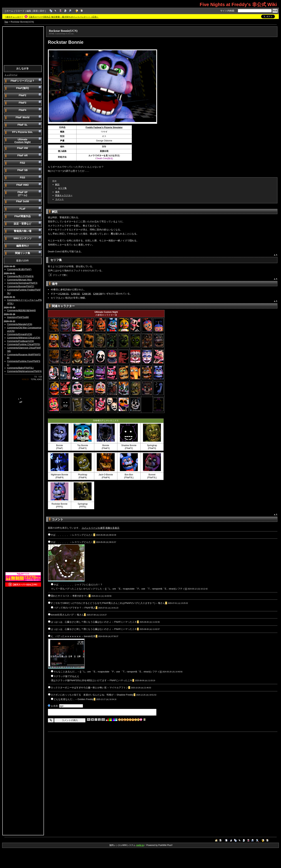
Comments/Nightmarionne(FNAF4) (24, 371)
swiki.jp (140, 845)
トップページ (11, 75)
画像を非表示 (112, 528)
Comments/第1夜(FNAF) (19, 269)
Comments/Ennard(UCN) (20, 334)
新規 (35, 11)
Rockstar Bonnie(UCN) (63, 31)
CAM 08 (98, 294)
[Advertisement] (23, 46)
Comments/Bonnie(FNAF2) (21, 286)
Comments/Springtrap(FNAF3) (22, 283)
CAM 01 (64, 294)
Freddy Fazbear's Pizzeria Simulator (104, 127)
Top (6, 22)
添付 (42, 11)
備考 (57, 192)
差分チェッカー (14, 17)
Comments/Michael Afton (20, 280)
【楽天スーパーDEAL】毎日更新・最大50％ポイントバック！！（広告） (64, 17)
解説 (57, 184)
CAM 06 (86, 294)
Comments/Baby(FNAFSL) (20, 368)
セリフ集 (62, 188)
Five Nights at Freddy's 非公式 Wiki (238, 4)
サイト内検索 (227, 11)
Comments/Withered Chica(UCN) (24, 338)
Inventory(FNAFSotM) (18, 317)
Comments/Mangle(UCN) (20, 324)
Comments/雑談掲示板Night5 (22, 310)
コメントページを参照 (93, 528)
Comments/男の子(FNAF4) (20, 276)
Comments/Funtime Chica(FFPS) (24, 344)
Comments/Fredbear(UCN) (21, 341)
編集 (29, 11)
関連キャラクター (64, 195)
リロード (20, 11)
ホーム (10, 11)
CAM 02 (76, 294)
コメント (59, 199)
